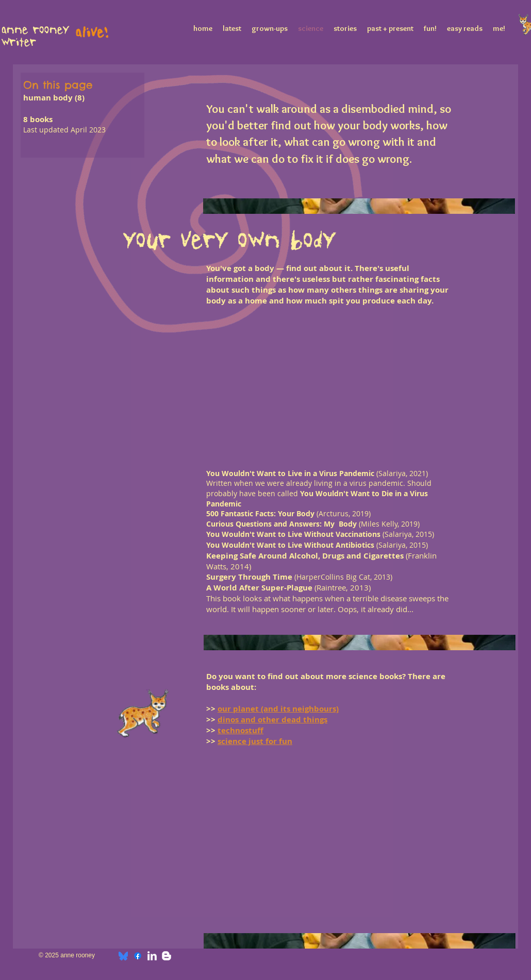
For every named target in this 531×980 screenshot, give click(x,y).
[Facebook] (138, 956)
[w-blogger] (167, 956)
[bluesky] (123, 956)
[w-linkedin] (152, 956)
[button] (232, 355)
